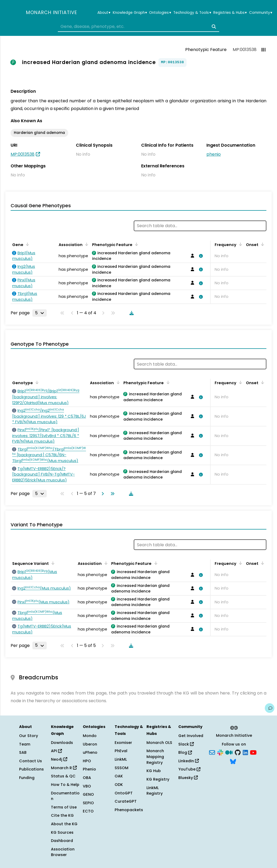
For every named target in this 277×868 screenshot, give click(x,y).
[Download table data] (131, 313)
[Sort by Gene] (27, 244)
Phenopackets (129, 810)
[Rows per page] (40, 313)
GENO (88, 794)
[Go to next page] (102, 494)
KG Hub (154, 771)
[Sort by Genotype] (36, 382)
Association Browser (63, 852)
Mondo (90, 736)
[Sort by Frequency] (240, 244)
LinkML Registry (155, 791)
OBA (87, 778)
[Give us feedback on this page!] (270, 708)
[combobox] (138, 27)
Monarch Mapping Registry (155, 757)
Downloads (62, 743)
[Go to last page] (111, 494)
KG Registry (158, 779)
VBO (87, 786)
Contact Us (31, 761)
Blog (185, 752)
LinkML (121, 759)
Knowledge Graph (130, 13)
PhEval (121, 751)
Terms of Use (64, 807)
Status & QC (63, 776)
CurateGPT (126, 801)
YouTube (189, 769)
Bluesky (188, 778)
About (104, 13)
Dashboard (62, 841)
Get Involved (191, 736)
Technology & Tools (192, 13)
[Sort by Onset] (262, 244)
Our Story (29, 736)
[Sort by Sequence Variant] (52, 563)
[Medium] (229, 752)
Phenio (89, 769)
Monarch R (64, 768)
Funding (27, 778)
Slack (186, 744)
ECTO (88, 811)
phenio (214, 154)
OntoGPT (124, 793)
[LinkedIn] (245, 752)
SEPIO (88, 803)
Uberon (90, 744)
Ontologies (160, 13)
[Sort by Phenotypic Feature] (136, 244)
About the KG (64, 824)
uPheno (90, 752)
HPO (87, 761)
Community (261, 13)
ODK (119, 785)
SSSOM (122, 768)
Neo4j (59, 759)
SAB (23, 752)
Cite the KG (62, 815)
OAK (119, 776)
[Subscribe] (212, 752)
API (56, 751)
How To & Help (65, 785)
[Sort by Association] (86, 244)
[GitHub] (238, 752)
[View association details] (200, 256)
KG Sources (62, 832)
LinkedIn (189, 761)
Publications (31, 769)
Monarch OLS (159, 743)
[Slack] (220, 752)
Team (25, 744)
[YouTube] (253, 752)
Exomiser (123, 743)
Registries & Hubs (230, 13)
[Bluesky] (233, 761)
